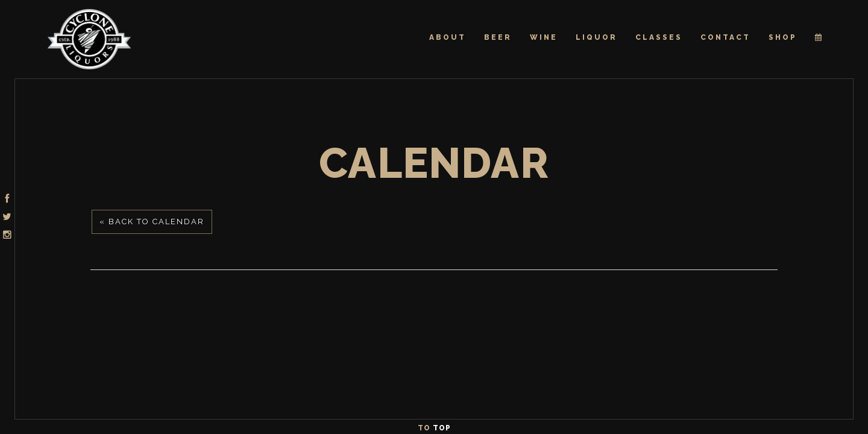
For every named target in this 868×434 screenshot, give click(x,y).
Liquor (596, 37)
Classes (659, 37)
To (434, 428)
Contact (725, 37)
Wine (544, 37)
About (448, 37)
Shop (783, 37)
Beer (498, 37)
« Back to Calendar (152, 222)
